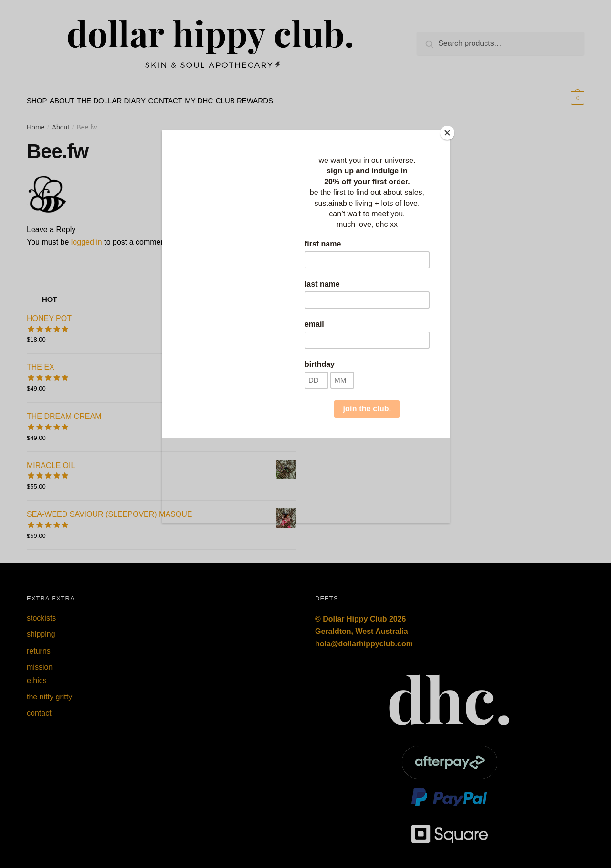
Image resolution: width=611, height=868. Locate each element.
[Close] (447, 133)
